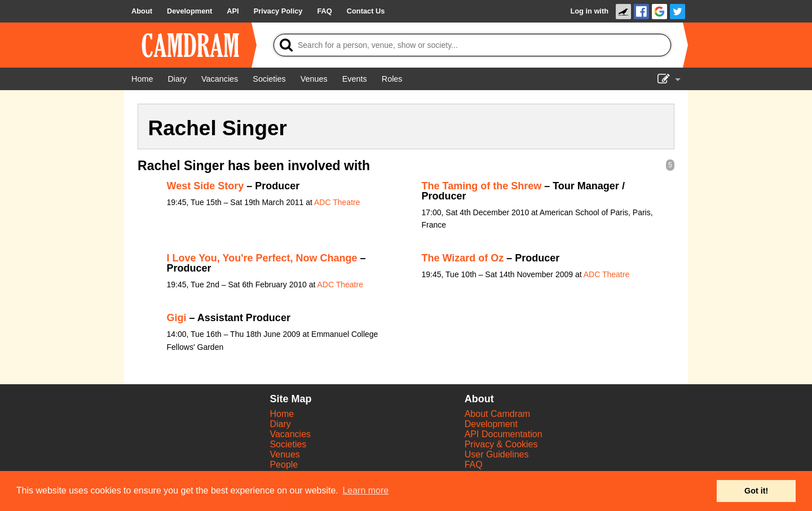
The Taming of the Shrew (482, 186)
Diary (280, 424)
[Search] (472, 45)
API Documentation (504, 434)
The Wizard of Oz (463, 258)
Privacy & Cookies (501, 444)
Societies (288, 444)
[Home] (142, 79)
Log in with (589, 11)
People (284, 465)
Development (491, 424)
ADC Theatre (337, 202)
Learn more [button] (365, 490)
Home (282, 414)
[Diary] (177, 79)
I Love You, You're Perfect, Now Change (262, 258)
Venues (284, 454)
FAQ (474, 465)
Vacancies (290, 434)
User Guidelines (497, 454)
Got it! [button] (756, 491)
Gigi (177, 318)
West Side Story (206, 186)
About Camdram (498, 414)
